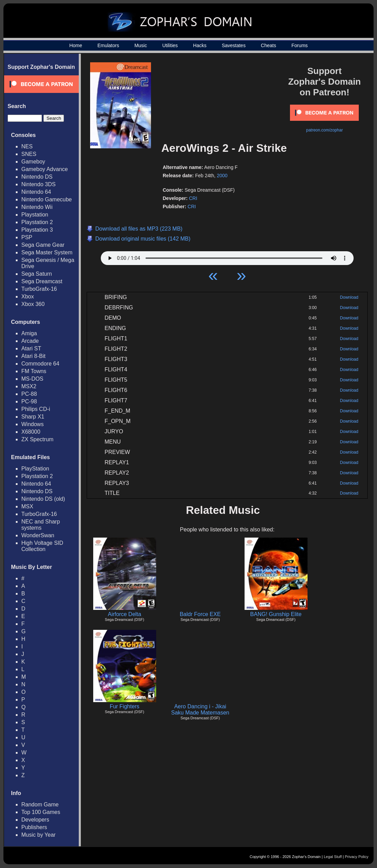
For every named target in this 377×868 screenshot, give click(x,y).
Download (349, 297)
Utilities (170, 45)
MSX (27, 506)
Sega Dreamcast (42, 281)
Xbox (28, 297)
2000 (222, 176)
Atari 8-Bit (33, 356)
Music (141, 45)
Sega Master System (47, 252)
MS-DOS (32, 379)
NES (27, 146)
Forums (299, 45)
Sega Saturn (37, 274)
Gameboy (33, 162)
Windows (33, 424)
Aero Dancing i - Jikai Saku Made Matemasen (200, 710)
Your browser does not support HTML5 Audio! (227, 256)
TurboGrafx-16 (39, 289)
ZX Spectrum (37, 439)
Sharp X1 (33, 417)
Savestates (234, 45)
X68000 (31, 432)
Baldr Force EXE (200, 614)
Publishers (34, 827)
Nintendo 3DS (39, 184)
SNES (29, 154)
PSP (27, 237)
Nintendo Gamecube (47, 199)
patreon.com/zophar (325, 130)
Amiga (29, 333)
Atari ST (31, 348)
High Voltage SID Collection (42, 546)
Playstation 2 (37, 222)
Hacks (200, 45)
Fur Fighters (125, 706)
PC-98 (29, 401)
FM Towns (34, 371)
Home (76, 45)
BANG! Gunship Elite (276, 614)
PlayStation (35, 469)
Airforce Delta (125, 614)
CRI (193, 198)
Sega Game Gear (43, 245)
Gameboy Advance (45, 169)
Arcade (30, 341)
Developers (35, 820)
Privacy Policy (357, 857)
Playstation (35, 215)
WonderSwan (38, 535)
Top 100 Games (41, 812)
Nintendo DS (37, 177)
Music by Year (39, 835)
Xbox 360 (33, 304)
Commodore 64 (40, 364)
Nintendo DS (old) (43, 499)
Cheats (268, 45)
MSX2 (29, 386)
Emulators (108, 45)
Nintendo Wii (37, 207)
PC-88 (29, 394)
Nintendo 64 (36, 192)
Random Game (40, 805)
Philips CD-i (36, 409)
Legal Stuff (333, 857)
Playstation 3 (37, 230)
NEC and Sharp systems (41, 525)
